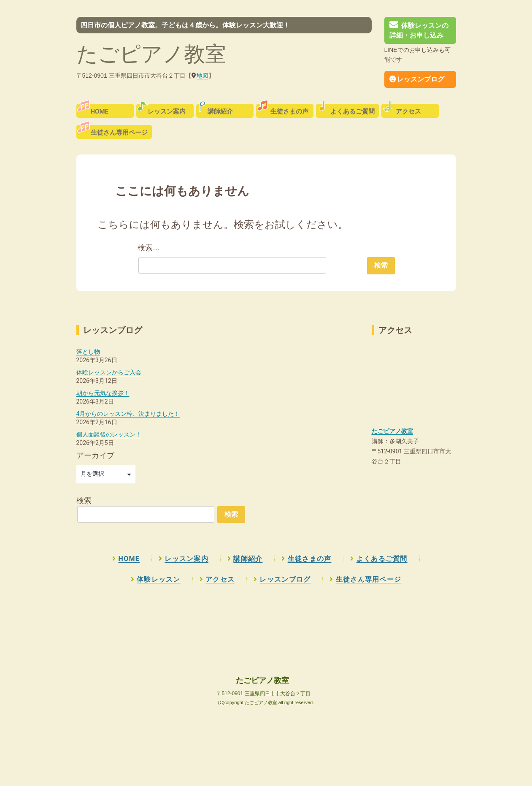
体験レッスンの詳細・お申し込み (419, 30)
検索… (149, 248)
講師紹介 (220, 111)
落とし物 (88, 352)
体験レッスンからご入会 (109, 372)
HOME (100, 111)
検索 (84, 500)
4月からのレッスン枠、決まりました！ (128, 414)
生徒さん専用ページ (119, 133)
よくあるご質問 (352, 111)
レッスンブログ (417, 79)
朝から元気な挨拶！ (103, 393)
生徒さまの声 (289, 111)
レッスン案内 (167, 111)
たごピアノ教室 (151, 54)
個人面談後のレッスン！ (109, 434)
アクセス (408, 111)
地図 (203, 76)
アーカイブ (95, 455)
